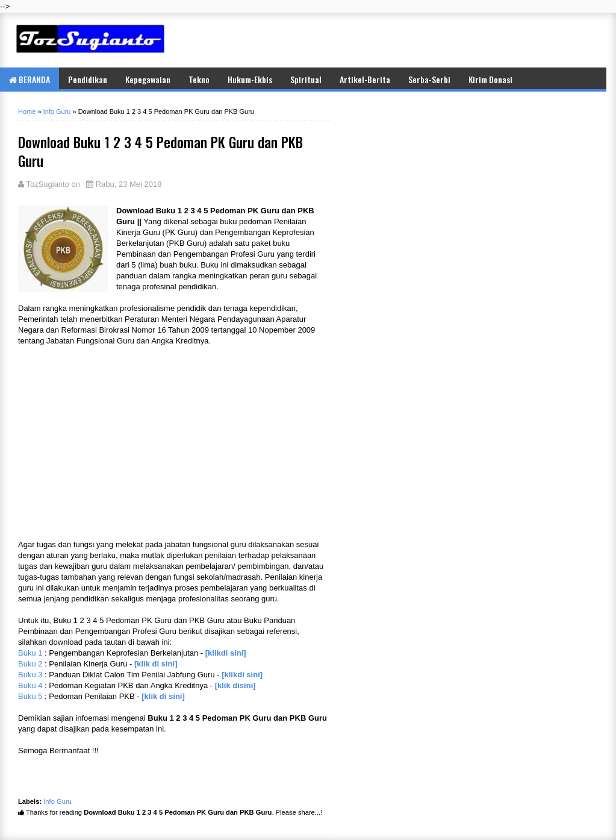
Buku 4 (30, 685)
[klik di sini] (156, 664)
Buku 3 (30, 675)
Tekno (199, 79)
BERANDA (30, 79)
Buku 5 (30, 696)
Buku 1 (30, 653)
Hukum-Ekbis (250, 79)
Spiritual (306, 79)
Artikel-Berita (365, 79)
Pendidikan (88, 79)
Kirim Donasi (490, 79)
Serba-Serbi (429, 79)
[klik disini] (235, 685)
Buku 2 (30, 664)
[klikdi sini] (226, 653)
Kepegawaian (148, 79)
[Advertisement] (459, 40)
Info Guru (58, 801)
